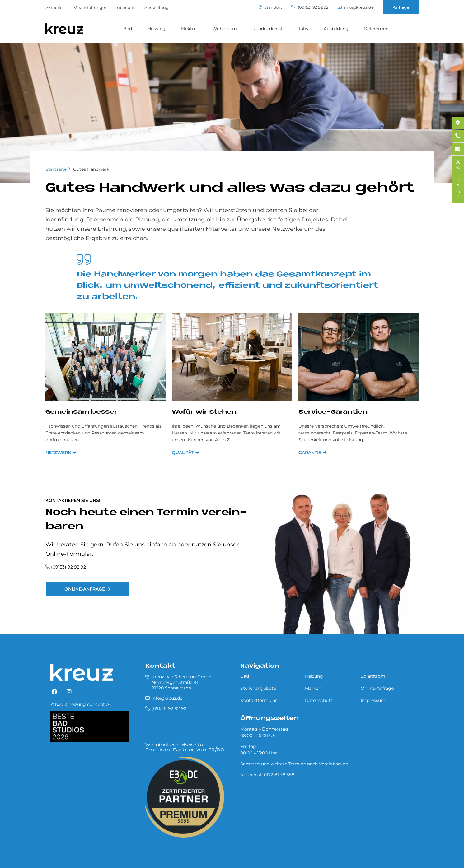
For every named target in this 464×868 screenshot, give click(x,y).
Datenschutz (319, 700)
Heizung (157, 29)
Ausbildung (336, 29)
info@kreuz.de (356, 7)
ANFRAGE (458, 180)
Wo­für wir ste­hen (204, 412)
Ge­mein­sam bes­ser (82, 412)
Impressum (373, 700)
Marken (313, 688)
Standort (270, 7)
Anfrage (401, 7)
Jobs (303, 29)
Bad (128, 29)
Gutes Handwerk (91, 169)
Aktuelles (55, 7)
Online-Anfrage (85, 589)
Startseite (56, 169)
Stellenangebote (258, 688)
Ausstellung (157, 7)
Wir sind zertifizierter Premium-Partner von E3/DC (185, 747)
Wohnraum (225, 29)
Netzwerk (58, 453)
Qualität (183, 453)
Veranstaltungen (91, 7)
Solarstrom (373, 676)
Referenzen (376, 29)
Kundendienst (267, 29)
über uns (126, 7)
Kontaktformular (259, 700)
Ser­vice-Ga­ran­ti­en (333, 412)
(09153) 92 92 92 (310, 7)
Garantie (310, 453)
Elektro (189, 29)
